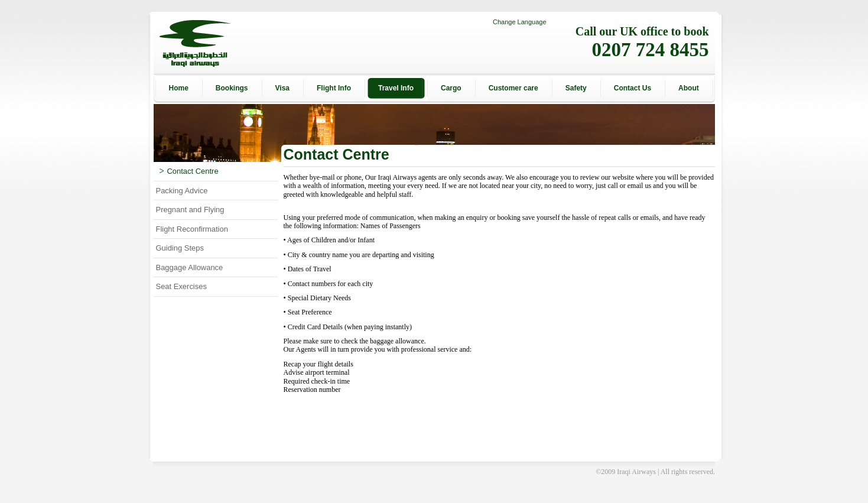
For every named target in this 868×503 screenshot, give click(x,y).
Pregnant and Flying (190, 210)
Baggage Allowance (190, 267)
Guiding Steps (180, 248)
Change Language (520, 22)
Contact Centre (189, 171)
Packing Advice (182, 191)
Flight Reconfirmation (192, 229)
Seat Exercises (181, 286)
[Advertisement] (768, 252)
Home (179, 88)
